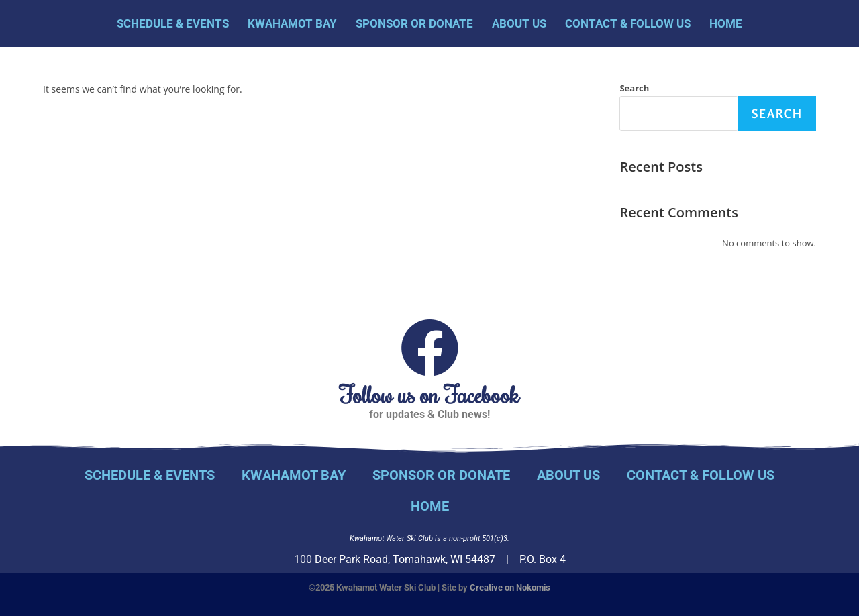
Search (634, 88)
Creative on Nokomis (510, 587)
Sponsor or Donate (414, 23)
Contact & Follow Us (628, 23)
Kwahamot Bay (292, 23)
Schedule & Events (173, 23)
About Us (519, 23)
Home (726, 23)
